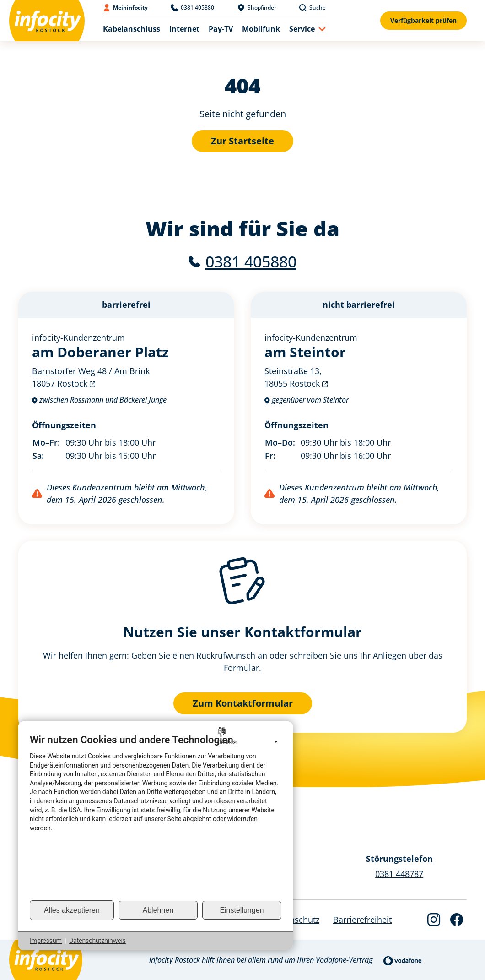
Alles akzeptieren (72, 910)
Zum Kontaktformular (243, 703)
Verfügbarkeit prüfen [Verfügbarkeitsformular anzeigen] (423, 20)
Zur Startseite (242, 141)
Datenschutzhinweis (97, 941)
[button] (307, 29)
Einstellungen (242, 910)
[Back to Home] (47, 21)
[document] (156, 817)
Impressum (46, 941)
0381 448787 (399, 874)
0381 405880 (251, 261)
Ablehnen (158, 910)
